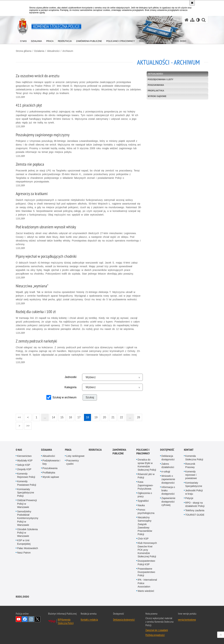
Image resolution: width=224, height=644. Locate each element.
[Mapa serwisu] (192, 20)
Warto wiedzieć (146, 591)
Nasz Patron (24, 553)
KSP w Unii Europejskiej (24, 542)
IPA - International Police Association (147, 583)
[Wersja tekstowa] (198, 20)
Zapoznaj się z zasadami (157, 630)
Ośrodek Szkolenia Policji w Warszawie (27, 533)
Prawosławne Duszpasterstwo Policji (146, 572)
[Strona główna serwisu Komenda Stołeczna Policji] (187, 20)
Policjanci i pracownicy (143, 452)
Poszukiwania (156, 85)
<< (18, 416)
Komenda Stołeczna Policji (194, 458)
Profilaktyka (156, 91)
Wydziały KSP (25, 461)
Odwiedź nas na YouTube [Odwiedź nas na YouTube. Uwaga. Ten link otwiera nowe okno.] (19, 619)
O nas (19, 450)
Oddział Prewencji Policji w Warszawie (27, 504)
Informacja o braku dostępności (168, 490)
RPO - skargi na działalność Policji (195, 504)
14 (53, 417)
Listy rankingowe (75, 456)
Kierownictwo (24, 456)
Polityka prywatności (155, 635)
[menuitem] (23, 40)
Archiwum (68, 51)
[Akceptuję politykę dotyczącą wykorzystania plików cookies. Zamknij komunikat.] (192, 3)
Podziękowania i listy (160, 79)
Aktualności (53, 51)
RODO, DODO (22, 597)
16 (71, 417)
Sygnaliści (143, 501)
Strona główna (24, 51)
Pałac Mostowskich (28, 548)
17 (79, 417)
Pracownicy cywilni (73, 462)
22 (121, 417)
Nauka (141, 505)
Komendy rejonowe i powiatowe (191, 475)
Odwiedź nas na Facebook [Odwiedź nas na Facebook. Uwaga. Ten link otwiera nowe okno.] (25, 619)
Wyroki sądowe (157, 96)
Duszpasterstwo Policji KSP (146, 562)
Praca (68, 450)
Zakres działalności (168, 465)
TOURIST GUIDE (195, 515)
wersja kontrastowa (187, 619)
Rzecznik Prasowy (190, 465)
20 (104, 417)
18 (87, 417)
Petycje (189, 498)
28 (138, 417)
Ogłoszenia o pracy (145, 495)
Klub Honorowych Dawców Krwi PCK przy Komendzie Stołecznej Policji (147, 550)
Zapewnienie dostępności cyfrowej (168, 501)
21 (113, 417)
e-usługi (166, 472)
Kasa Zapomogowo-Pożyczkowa (146, 485)
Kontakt (189, 450)
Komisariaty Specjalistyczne (194, 484)
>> (27, 425)
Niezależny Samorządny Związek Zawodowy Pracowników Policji (145, 526)
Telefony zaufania (195, 510)
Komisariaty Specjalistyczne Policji (26, 493)
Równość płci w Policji (146, 476)
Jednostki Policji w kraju (194, 492)
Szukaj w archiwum (64, 397)
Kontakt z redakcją (89, 619)
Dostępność (167, 450)
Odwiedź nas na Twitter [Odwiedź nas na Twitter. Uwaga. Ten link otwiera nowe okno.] (37, 619)
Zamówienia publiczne (119, 452)
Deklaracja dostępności (168, 458)
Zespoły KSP (24, 469)
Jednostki (71, 377)
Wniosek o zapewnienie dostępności (168, 479)
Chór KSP (143, 539)
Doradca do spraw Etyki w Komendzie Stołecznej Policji (147, 465)
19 (96, 417)
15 (62, 417)
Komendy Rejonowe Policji (26, 475)
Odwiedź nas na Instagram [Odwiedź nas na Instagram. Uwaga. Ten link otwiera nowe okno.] (31, 619)
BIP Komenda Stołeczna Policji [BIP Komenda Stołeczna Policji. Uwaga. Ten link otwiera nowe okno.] (66, 621)
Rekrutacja (95, 450)
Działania (39, 51)
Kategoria (71, 387)
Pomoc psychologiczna (146, 511)
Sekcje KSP (24, 465)
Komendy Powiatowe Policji (27, 483)
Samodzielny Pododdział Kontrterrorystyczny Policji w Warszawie (28, 518)
